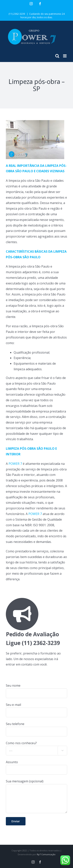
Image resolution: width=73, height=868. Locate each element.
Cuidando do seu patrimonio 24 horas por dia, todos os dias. (43, 16)
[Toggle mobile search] (57, 56)
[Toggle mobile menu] (65, 56)
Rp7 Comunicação (46, 854)
